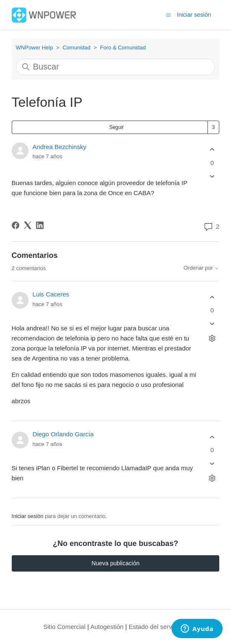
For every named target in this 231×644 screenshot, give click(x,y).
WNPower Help (35, 48)
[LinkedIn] (40, 225)
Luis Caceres (51, 294)
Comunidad (77, 48)
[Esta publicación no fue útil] (212, 176)
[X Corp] (28, 225)
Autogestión (107, 627)
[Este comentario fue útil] (212, 297)
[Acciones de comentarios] (212, 339)
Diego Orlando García (63, 434)
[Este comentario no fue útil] (212, 324)
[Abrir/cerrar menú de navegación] (168, 14)
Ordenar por (202, 268)
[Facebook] (16, 225)
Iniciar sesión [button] (194, 15)
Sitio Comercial (64, 627)
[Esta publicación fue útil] (212, 150)
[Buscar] (116, 67)
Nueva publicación (115, 563)
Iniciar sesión (28, 516)
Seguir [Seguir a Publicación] (117, 127)
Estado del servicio (155, 627)
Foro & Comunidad (123, 48)
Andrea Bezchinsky (60, 147)
